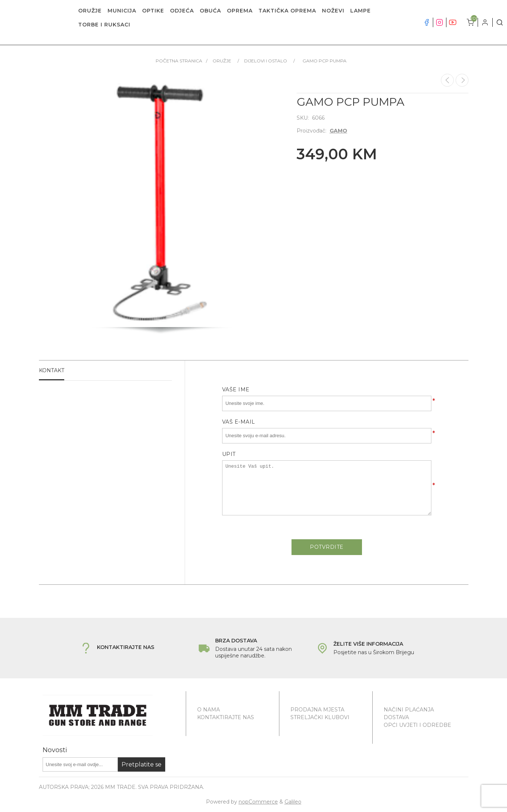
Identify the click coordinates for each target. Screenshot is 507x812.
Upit (229, 454)
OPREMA (240, 11)
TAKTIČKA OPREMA (287, 11)
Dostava (396, 717)
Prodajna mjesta (317, 710)
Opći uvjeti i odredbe (417, 725)
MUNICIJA (122, 11)
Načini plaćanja (409, 710)
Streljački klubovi (320, 717)
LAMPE (361, 11)
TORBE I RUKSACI (104, 25)
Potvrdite (327, 547)
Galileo (293, 802)
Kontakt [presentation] (52, 370)
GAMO (338, 131)
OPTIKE (153, 11)
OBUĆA (210, 11)
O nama (209, 710)
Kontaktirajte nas (226, 717)
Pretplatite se (142, 764)
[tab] (106, 371)
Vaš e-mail (239, 422)
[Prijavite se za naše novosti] (80, 764)
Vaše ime (236, 389)
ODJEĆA (182, 11)
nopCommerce (258, 802)
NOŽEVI (333, 11)
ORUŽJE (90, 11)
